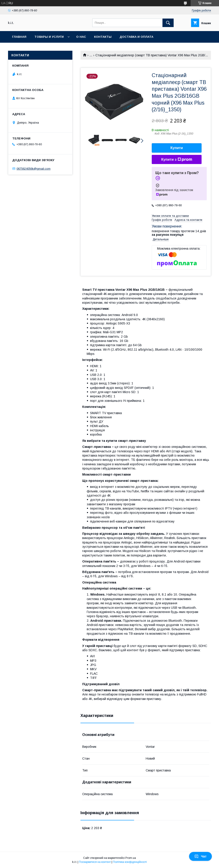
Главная (19, 37)
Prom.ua (131, 858)
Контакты (103, 37)
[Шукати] (168, 23)
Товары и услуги (49, 37)
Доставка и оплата (136, 37)
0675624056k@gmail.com (34, 169)
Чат (200, 856)
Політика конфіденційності (130, 862)
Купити (177, 148)
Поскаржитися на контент (95, 862)
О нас (81, 37)
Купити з (177, 160)
